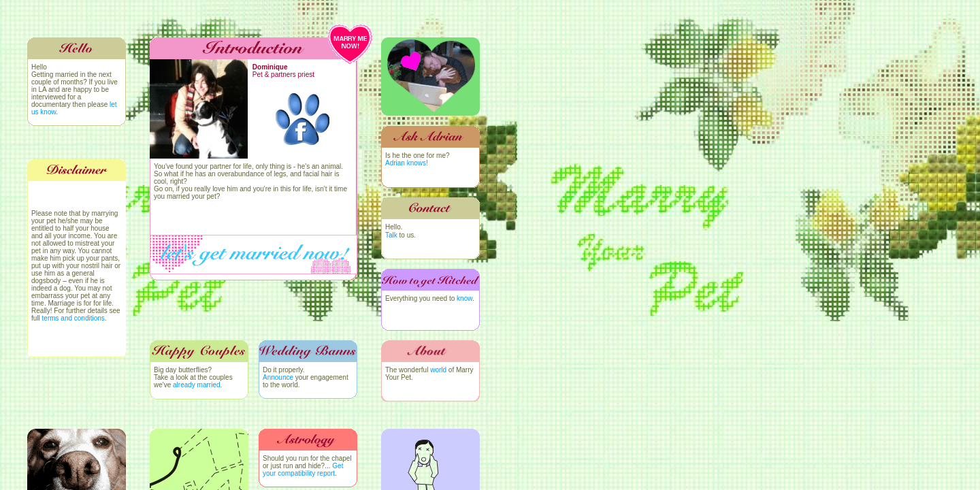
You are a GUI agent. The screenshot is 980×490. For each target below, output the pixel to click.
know (464, 298)
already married (196, 385)
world (438, 370)
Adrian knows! (407, 163)
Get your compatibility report (303, 470)
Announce (278, 377)
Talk (391, 235)
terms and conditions (73, 318)
